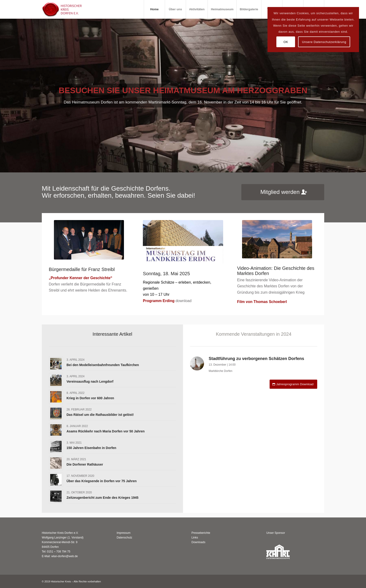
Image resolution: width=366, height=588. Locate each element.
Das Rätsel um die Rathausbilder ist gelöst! (100, 415)
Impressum (124, 533)
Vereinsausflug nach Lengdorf (90, 381)
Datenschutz (125, 538)
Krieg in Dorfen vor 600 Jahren (90, 398)
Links (195, 538)
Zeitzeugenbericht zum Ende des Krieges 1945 (102, 498)
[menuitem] (154, 9)
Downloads (198, 542)
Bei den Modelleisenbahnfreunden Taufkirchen (103, 365)
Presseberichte (201, 533)
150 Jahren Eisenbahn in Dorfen (91, 448)
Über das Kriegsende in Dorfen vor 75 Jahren (102, 481)
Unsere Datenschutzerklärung (324, 42)
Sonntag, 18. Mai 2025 (166, 274)
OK (286, 42)
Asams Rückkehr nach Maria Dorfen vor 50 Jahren (106, 431)
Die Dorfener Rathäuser (85, 464)
